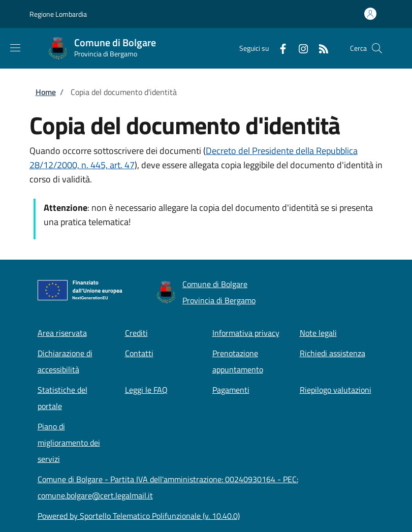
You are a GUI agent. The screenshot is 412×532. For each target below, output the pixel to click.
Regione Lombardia (58, 14)
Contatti (139, 353)
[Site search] (377, 48)
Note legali (318, 333)
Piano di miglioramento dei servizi (69, 443)
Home (46, 92)
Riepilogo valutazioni (336, 390)
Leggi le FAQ (146, 390)
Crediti (136, 333)
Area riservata (62, 333)
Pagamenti (231, 390)
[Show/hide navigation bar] (15, 48)
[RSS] (320, 48)
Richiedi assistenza (332, 353)
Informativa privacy (246, 333)
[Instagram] (299, 48)
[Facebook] (279, 48)
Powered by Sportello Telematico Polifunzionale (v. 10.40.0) (139, 516)
